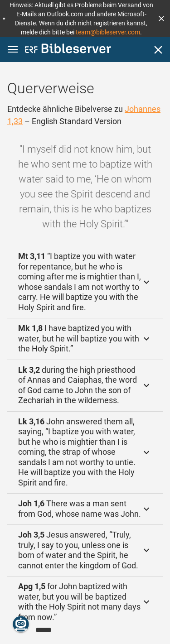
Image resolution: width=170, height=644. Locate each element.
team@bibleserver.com (108, 32)
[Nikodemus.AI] (21, 624)
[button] (161, 19)
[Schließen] (158, 50)
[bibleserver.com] (68, 50)
